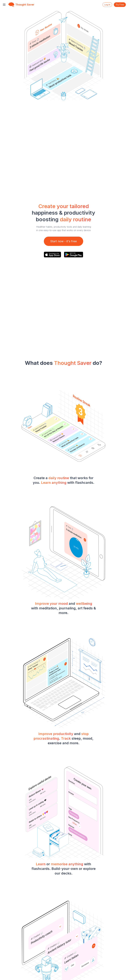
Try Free (120, 5)
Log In (107, 5)
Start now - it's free (63, 241)
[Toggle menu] (4, 5)
